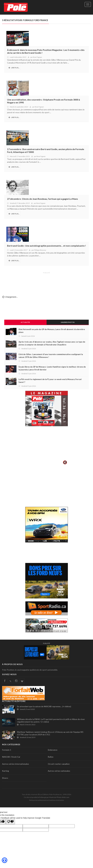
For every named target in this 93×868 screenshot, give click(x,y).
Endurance (53, 750)
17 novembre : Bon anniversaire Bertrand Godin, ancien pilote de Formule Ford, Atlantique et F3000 (46, 151)
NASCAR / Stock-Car (11, 757)
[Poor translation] (10, 822)
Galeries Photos (68, 322)
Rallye (51, 757)
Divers (5, 778)
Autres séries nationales (59, 771)
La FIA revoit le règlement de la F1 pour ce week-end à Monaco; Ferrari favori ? (50, 381)
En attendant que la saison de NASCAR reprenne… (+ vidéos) (44, 706)
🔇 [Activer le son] (65, 462)
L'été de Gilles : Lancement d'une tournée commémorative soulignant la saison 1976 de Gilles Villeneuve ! (51, 356)
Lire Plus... (14, 68)
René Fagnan (37, 57)
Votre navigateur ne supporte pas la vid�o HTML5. (47, 447)
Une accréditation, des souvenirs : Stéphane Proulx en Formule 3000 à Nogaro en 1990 (44, 101)
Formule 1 (7, 750)
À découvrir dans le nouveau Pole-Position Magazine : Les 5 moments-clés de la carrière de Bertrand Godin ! (46, 51)
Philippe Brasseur (40, 250)
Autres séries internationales (16, 764)
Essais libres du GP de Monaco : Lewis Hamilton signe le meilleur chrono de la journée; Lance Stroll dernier (52, 368)
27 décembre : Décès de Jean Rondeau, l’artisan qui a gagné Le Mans (43, 199)
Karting (6, 771)
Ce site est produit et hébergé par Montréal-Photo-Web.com (47, 797)
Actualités (25, 322)
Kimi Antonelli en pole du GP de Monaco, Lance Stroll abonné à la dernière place (52, 331)
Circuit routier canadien (59, 764)
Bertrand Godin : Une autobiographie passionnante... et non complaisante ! (46, 246)
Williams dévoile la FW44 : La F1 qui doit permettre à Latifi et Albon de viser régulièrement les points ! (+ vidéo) (51, 721)
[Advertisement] (47, 282)
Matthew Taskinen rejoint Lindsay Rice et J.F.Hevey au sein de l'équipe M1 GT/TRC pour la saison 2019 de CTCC (50, 733)
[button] (5, 860)
